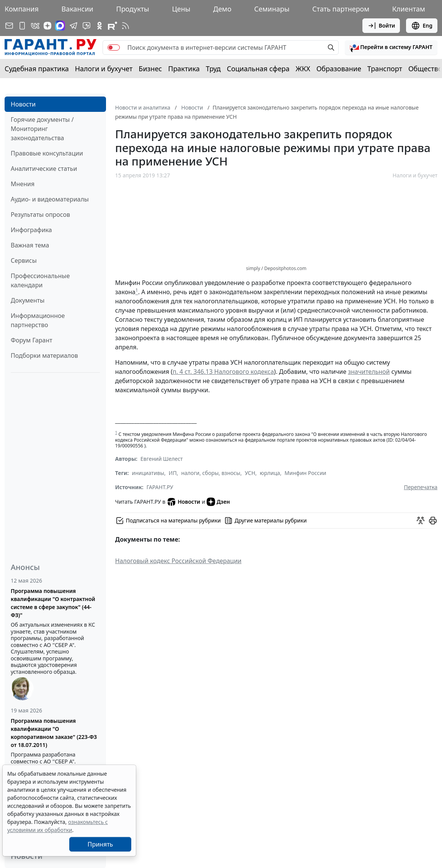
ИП (173, 473)
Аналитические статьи (44, 169)
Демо (222, 9)
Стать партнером (341, 9)
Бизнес (150, 69)
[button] (391, 47)
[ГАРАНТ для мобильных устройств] (22, 26)
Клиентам (409, 9)
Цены (181, 9)
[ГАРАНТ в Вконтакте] (35, 26)
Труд (213, 69)
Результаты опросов (40, 215)
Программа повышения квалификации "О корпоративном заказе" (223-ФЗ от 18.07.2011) (54, 733)
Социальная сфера (258, 69)
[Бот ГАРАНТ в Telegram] (86, 26)
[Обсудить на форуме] (421, 521)
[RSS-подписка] (126, 26)
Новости (23, 104)
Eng (422, 26)
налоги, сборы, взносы (210, 473)
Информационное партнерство (38, 320)
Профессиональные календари (40, 280)
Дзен (218, 502)
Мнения (23, 184)
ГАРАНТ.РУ (160, 487)
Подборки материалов (44, 355)
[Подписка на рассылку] (9, 26)
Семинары (272, 9)
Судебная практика (37, 69)
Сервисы (24, 260)
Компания (22, 9)
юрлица (270, 473)
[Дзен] (47, 26)
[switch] (114, 47)
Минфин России (306, 473)
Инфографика (31, 230)
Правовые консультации (47, 153)
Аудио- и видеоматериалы (50, 199)
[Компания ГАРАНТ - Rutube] (113, 26)
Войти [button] (381, 26)
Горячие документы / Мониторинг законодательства (42, 129)
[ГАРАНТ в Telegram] (73, 26)
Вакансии (77, 9)
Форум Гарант (32, 340)
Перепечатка (421, 487)
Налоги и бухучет (104, 69)
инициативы (148, 473)
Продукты (132, 9)
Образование (339, 69)
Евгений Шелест (162, 459)
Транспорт (385, 69)
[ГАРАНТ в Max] (60, 26)
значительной (369, 372)
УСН (250, 473)
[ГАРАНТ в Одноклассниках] (99, 26)
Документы (28, 300)
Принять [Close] (100, 844)
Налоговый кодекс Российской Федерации (178, 561)
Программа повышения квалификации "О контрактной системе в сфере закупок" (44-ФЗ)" (53, 603)
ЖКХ (303, 69)
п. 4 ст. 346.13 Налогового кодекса (223, 372)
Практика (184, 69)
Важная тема (30, 245)
